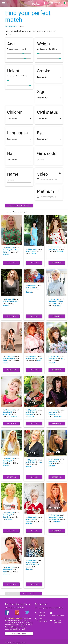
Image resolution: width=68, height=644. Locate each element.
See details (12, 263)
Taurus (54, 304)
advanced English (9, 359)
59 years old (32, 249)
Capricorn (29, 414)
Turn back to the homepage (21, 634)
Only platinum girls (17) (48, 197)
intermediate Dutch (33, 565)
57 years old (55, 247)
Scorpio (6, 517)
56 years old (10, 299)
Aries (5, 463)
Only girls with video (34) (49, 179)
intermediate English (10, 301)
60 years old (10, 248)
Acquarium (7, 414)
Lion (40, 359)
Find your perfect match (28, 16)
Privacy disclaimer (16, 618)
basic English (8, 250)
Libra (28, 290)
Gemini (6, 361)
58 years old (32, 560)
